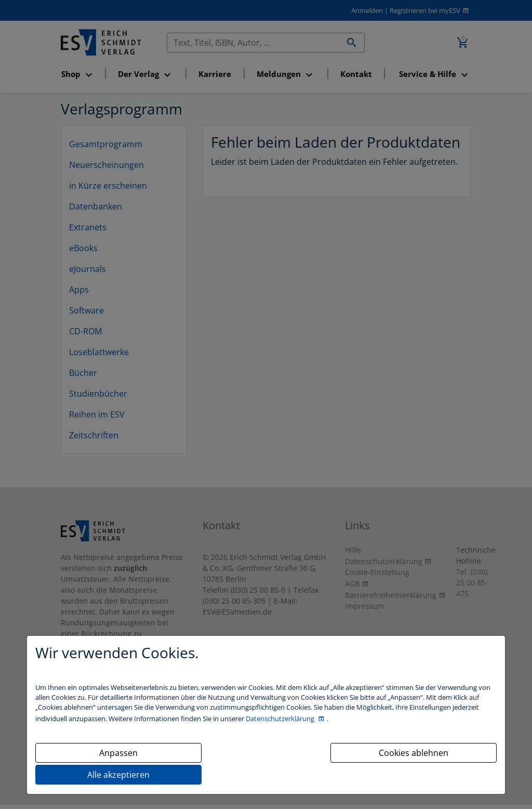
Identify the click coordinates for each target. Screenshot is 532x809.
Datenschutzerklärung (281, 719)
